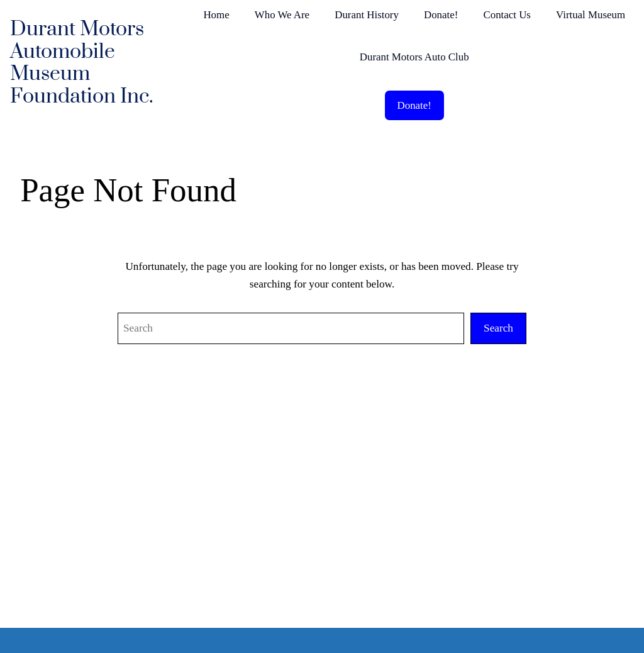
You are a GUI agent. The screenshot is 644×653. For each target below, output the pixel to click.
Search (498, 328)
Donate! (414, 105)
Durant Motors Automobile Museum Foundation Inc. (82, 63)
